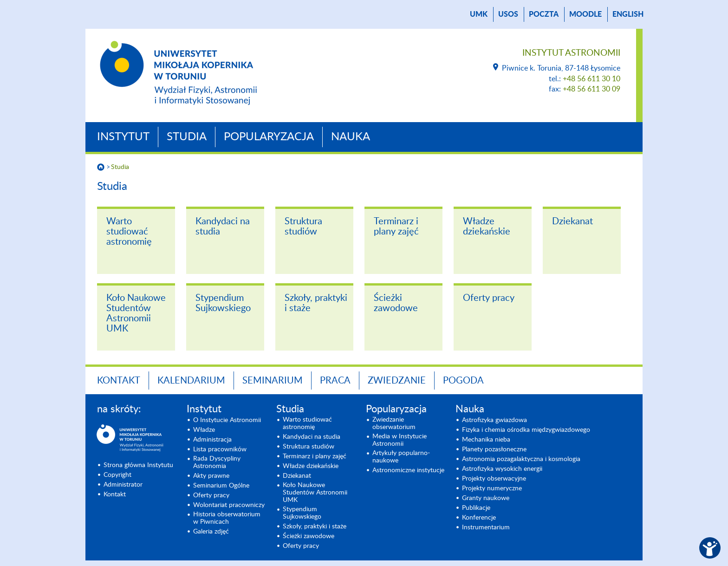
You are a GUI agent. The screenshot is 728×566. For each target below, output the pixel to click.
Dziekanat (572, 221)
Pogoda (463, 381)
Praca (335, 381)
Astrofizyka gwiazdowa (494, 420)
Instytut (123, 137)
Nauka (351, 137)
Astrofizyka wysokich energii (502, 469)
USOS (508, 14)
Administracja (212, 440)
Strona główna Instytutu (138, 465)
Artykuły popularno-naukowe (401, 457)
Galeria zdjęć (211, 532)
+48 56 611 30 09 (591, 89)
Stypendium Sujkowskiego (223, 303)
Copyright (117, 475)
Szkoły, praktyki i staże (316, 303)
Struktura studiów (303, 227)
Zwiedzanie (397, 381)
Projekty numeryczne (492, 488)
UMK (479, 14)
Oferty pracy (489, 298)
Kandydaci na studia (223, 227)
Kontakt (119, 381)
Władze (204, 430)
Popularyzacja (269, 137)
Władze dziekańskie (487, 227)
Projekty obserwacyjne (494, 479)
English (628, 14)
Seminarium (273, 381)
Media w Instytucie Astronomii (400, 440)
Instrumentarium (486, 527)
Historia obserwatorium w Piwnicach (227, 518)
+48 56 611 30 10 (591, 79)
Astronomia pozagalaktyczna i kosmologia (521, 459)
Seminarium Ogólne (221, 486)
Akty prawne (211, 476)
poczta (544, 14)
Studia (187, 137)
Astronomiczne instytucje (408, 470)
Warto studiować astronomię (129, 232)
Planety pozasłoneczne (494, 449)
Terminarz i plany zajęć (396, 227)
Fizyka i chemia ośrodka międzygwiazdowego (526, 430)
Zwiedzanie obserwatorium (394, 423)
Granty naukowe (486, 498)
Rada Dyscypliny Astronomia (217, 462)
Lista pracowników (220, 449)
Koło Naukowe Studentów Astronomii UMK (136, 313)
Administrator (123, 485)
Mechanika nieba (486, 440)
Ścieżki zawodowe (396, 303)
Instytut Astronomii (571, 53)
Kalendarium (191, 381)
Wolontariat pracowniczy (229, 505)
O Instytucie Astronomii (227, 420)
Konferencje (479, 518)
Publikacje (476, 508)
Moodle (585, 14)
